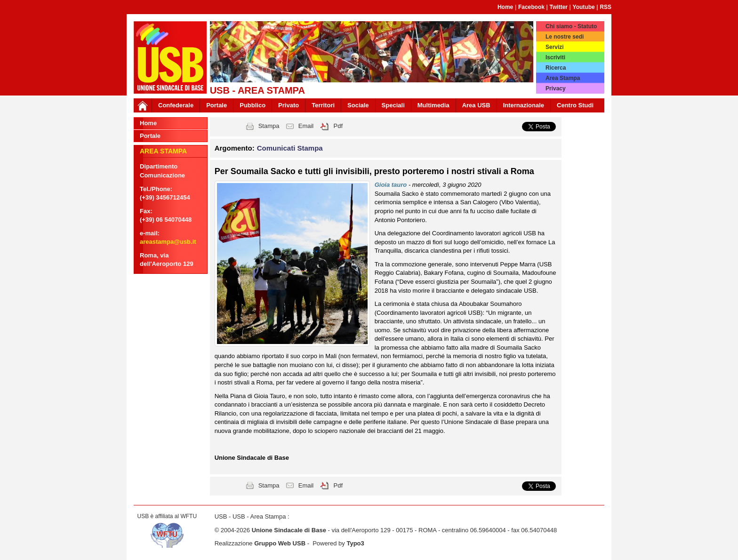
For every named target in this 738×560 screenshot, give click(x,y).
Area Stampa (563, 78)
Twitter (559, 7)
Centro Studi (575, 105)
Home (505, 7)
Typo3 (355, 543)
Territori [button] (323, 105)
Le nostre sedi (565, 37)
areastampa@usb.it (168, 242)
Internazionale (524, 105)
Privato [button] (289, 105)
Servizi (555, 47)
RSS (606, 7)
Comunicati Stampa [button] (290, 148)
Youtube (584, 7)
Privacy (556, 88)
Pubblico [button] (253, 105)
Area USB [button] (476, 105)
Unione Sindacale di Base (289, 530)
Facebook (531, 7)
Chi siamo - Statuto (571, 26)
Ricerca (556, 68)
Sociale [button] (358, 105)
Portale (217, 105)
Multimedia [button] (433, 105)
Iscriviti (555, 57)
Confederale (176, 105)
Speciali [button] (393, 105)
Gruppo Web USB (280, 543)
